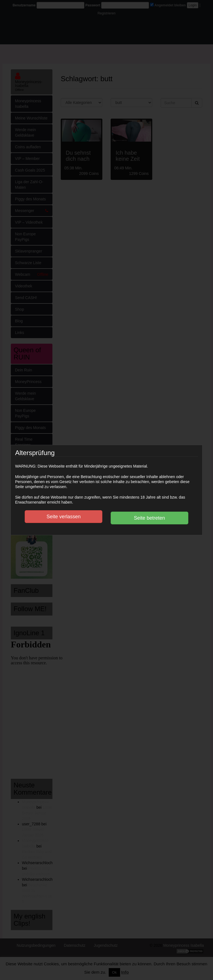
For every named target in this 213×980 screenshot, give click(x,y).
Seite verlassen (64, 517)
